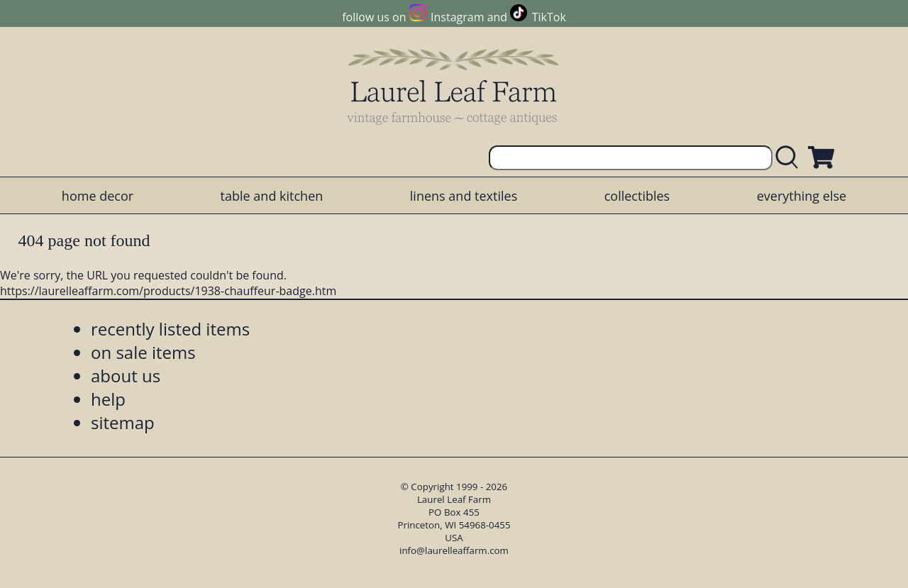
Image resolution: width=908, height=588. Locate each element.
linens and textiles (464, 196)
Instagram (457, 17)
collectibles (637, 196)
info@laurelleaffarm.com (454, 550)
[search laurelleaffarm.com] (790, 158)
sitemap (123, 422)
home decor (98, 196)
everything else (802, 196)
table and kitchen (272, 196)
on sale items (143, 352)
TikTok (549, 17)
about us (126, 376)
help (108, 399)
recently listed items (170, 329)
